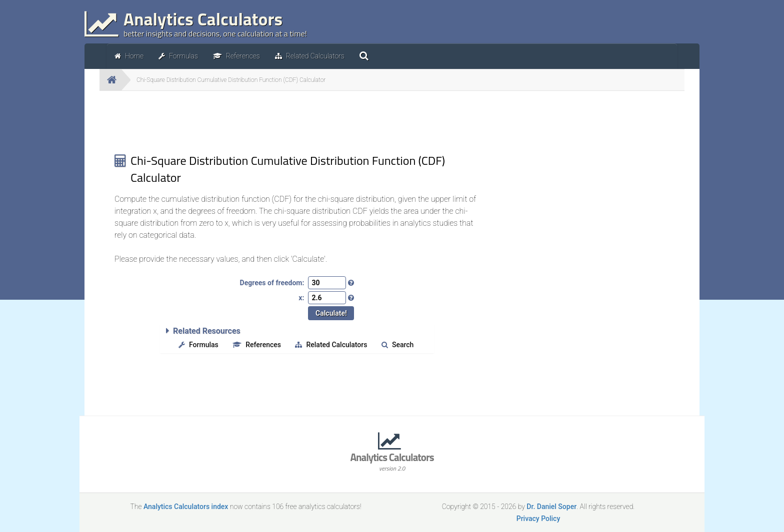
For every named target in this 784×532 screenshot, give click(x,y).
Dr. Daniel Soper (551, 507)
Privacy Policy (538, 519)
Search (397, 345)
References (257, 345)
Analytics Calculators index (186, 507)
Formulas (198, 345)
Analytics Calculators (392, 461)
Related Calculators (331, 345)
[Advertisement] (297, 121)
